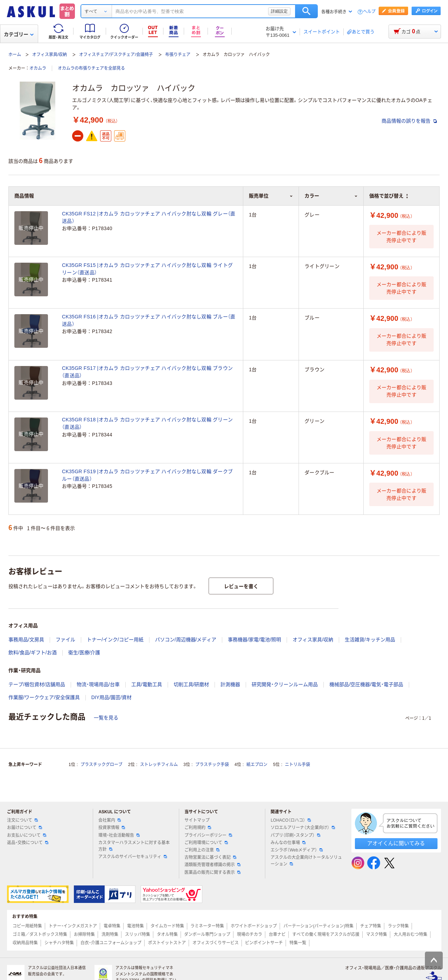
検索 (306, 11)
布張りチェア (178, 55)
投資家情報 (112, 828)
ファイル (65, 640)
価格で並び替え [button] (388, 196)
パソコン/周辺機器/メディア (186, 640)
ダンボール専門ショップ (207, 934)
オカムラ (38, 68)
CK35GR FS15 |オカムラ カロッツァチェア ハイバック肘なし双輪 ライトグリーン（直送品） (147, 269)
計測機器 (230, 684)
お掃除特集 (84, 934)
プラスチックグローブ (101, 765)
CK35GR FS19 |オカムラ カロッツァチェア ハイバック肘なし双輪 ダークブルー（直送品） (147, 475)
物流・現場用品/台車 (98, 684)
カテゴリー (19, 34)
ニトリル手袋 (297, 765)
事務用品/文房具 (26, 640)
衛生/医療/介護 (84, 653)
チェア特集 (371, 926)
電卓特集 (112, 926)
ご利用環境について (206, 843)
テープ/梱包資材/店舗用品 (37, 684)
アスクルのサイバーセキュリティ (133, 857)
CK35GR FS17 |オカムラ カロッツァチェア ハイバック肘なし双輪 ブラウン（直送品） (147, 372)
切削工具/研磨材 (191, 684)
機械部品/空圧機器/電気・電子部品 (366, 684)
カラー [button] (331, 196)
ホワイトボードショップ (254, 926)
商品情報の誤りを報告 (409, 121)
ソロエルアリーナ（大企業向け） (303, 828)
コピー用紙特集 (27, 926)
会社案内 (110, 820)
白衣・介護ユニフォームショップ (111, 943)
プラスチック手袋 (212, 765)
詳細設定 (279, 11)
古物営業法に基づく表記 (210, 857)
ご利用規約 (198, 828)
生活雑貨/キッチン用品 (370, 640)
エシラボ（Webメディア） (296, 850)
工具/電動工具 (147, 684)
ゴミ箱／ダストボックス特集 (40, 934)
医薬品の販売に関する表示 (212, 872)
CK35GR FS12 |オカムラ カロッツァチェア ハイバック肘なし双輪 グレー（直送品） (149, 217)
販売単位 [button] (271, 196)
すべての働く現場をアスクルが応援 (326, 934)
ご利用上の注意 (202, 850)
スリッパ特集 (138, 934)
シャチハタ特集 (59, 943)
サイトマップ (197, 820)
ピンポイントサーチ (264, 943)
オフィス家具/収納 (50, 55)
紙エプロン (257, 765)
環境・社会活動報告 (119, 835)
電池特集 (135, 926)
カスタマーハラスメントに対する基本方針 (134, 846)
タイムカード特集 (167, 926)
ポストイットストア (167, 943)
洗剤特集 (110, 934)
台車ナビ (277, 934)
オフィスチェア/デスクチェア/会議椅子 (116, 55)
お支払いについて (27, 835)
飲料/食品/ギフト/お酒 (33, 653)
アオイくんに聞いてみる (396, 843)
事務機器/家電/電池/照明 (254, 640)
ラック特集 (398, 926)
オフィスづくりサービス (216, 943)
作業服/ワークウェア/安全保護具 (44, 697)
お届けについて (24, 828)
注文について (22, 820)
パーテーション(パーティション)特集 (318, 926)
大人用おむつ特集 (411, 934)
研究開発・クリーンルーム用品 (285, 684)
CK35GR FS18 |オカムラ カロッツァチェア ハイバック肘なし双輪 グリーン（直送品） (147, 423)
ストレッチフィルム (159, 765)
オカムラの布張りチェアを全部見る (91, 68)
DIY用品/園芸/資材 (111, 697)
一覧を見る (106, 718)
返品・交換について (28, 843)
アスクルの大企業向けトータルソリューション (306, 861)
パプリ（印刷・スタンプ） (295, 835)
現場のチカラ (250, 934)
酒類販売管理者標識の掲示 (212, 865)
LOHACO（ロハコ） (291, 820)
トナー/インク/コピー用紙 (115, 640)
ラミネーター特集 (207, 926)
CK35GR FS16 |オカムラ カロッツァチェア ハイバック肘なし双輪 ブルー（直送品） (149, 320)
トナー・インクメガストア (73, 926)
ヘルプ (369, 12)
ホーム (15, 55)
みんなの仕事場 (288, 843)
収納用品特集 (25, 943)
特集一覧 (298, 943)
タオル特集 (167, 934)
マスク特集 (377, 934)
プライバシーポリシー (208, 835)
